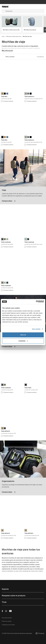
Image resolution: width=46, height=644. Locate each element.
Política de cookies (7, 621)
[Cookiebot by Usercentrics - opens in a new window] (36, 302)
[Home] (9, 7)
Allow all (23, 335)
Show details (36, 329)
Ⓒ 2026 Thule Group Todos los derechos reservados (17, 633)
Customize (23, 341)
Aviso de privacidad (7, 618)
